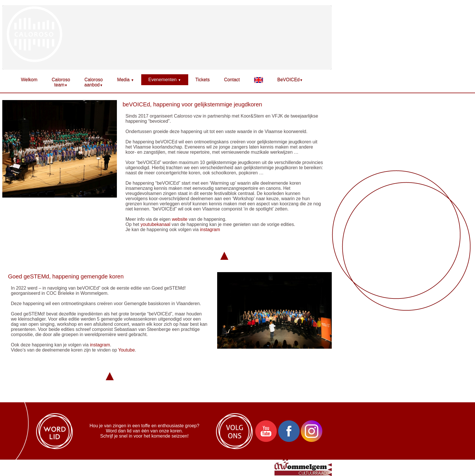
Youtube (127, 350)
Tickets (203, 80)
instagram (210, 230)
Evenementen (165, 80)
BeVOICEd (290, 80)
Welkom (29, 80)
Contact (232, 80)
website (180, 219)
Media (126, 80)
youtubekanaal (155, 224)
